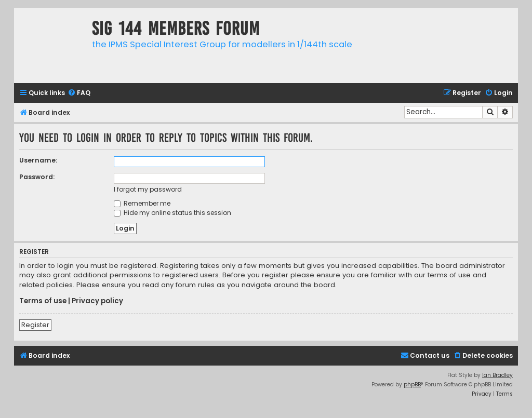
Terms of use (43, 301)
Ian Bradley (497, 375)
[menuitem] (79, 93)
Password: (37, 177)
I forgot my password (148, 189)
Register (35, 325)
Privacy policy (97, 301)
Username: (38, 160)
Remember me (142, 203)
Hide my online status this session (172, 213)
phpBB (412, 385)
